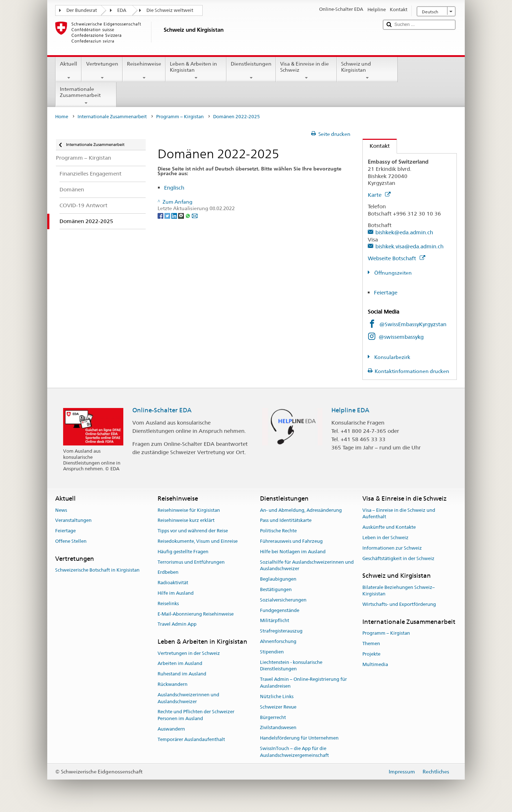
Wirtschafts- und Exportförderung (399, 604)
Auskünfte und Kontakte (389, 527)
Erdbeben (168, 573)
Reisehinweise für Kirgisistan (189, 510)
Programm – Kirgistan (180, 117)
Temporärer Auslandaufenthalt (191, 739)
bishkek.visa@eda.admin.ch (409, 246)
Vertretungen (102, 71)
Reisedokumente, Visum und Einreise (198, 541)
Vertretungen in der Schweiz (189, 653)
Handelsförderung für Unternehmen (299, 738)
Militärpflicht (275, 621)
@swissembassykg (401, 337)
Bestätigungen (276, 589)
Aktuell (69, 71)
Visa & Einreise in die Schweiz (306, 71)
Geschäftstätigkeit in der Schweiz (398, 558)
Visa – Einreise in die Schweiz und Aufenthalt (399, 514)
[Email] (195, 215)
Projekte (371, 654)
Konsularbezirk (392, 357)
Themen (371, 644)
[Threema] (182, 215)
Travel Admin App (177, 624)
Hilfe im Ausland (176, 593)
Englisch (174, 188)
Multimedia (375, 664)
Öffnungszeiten (392, 273)
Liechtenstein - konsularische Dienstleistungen (291, 666)
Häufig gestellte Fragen (183, 552)
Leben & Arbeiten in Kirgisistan (196, 71)
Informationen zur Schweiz (392, 548)
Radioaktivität (173, 583)
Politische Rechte (278, 531)
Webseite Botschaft (396, 258)
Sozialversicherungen (283, 600)
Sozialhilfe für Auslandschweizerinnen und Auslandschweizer (307, 565)
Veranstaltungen (73, 521)
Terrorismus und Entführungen (191, 562)
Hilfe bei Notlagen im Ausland (293, 552)
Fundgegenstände (280, 610)
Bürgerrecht (273, 717)
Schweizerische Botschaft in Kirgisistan (97, 570)
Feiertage (386, 292)
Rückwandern (173, 684)
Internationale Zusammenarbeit (86, 96)
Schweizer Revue (278, 707)
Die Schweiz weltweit (170, 10)
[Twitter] (168, 215)
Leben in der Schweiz (385, 538)
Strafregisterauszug (281, 631)
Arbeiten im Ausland (180, 664)
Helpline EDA (350, 410)
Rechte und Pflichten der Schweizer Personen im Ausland (196, 715)
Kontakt (376, 146)
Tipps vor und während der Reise (193, 531)
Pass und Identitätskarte (286, 521)
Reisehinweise (144, 71)
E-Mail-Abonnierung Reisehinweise (196, 614)
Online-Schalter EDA (162, 410)
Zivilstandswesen (278, 728)
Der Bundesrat (82, 10)
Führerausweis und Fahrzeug (291, 541)
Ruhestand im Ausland (182, 674)
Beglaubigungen (278, 579)
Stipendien (272, 652)
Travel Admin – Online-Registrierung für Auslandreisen (303, 683)
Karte (379, 195)
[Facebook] (161, 215)
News (61, 510)
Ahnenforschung (278, 641)
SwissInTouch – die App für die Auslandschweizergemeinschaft (294, 752)
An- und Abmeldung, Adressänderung (301, 510)
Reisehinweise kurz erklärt (186, 521)
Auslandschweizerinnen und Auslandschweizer (188, 698)
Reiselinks (168, 604)
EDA (122, 10)
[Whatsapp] (188, 215)
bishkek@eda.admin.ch (404, 232)
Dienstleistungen (251, 71)
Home (62, 117)
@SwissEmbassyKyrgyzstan (413, 324)
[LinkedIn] (175, 215)
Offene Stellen (71, 541)
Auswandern (171, 729)
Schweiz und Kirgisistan (367, 71)
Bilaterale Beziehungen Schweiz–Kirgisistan (399, 591)
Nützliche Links (277, 696)
